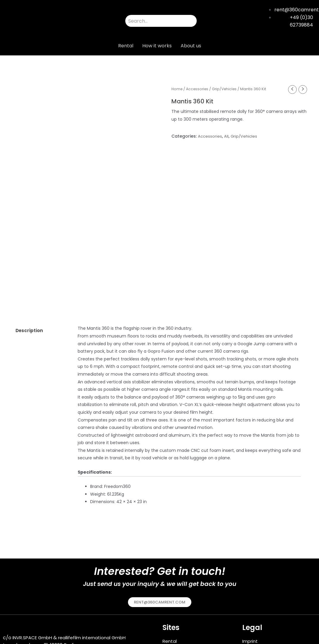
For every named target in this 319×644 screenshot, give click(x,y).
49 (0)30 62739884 (28, 630)
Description (31, 300)
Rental (126, 46)
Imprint (251, 610)
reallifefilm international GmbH (98, 607)
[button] (160, 571)
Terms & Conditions (265, 618)
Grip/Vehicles (228, 89)
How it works (157, 46)
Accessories (199, 89)
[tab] (42, 300)
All (227, 137)
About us (191, 46)
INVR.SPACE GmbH (34, 607)
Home (177, 89)
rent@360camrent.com (31, 623)
